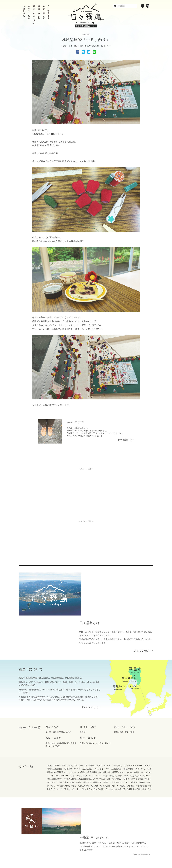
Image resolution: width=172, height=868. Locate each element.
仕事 (89, 700)
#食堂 (119, 746)
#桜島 (68, 743)
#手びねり (118, 722)
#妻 (124, 746)
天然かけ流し (51, 700)
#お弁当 (77, 726)
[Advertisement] (86, 489)
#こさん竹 (110, 746)
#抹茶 (119, 736)
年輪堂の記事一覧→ (142, 785)
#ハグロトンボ (95, 733)
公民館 (88, 46)
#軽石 (53, 743)
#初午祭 (126, 736)
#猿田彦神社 (128, 726)
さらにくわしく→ (144, 607)
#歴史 (144, 746)
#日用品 (115, 729)
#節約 (70, 722)
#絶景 (105, 733)
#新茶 (72, 733)
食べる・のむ (88, 684)
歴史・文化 (130, 689)
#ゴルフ (126, 739)
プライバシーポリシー (83, 852)
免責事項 (108, 852)
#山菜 (80, 743)
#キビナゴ (108, 722)
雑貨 (62, 689)
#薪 (113, 736)
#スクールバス (126, 729)
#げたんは (69, 729)
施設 (82, 46)
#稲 (109, 729)
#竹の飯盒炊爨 (137, 736)
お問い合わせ (65, 852)
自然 (116, 689)
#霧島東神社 (142, 743)
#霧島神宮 (58, 726)
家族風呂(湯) (64, 700)
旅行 (58, 703)
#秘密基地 (68, 726)
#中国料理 (59, 729)
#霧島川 (123, 743)
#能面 (120, 733)
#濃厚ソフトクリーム (112, 739)
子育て (83, 700)
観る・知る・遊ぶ (70, 46)
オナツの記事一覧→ (126, 440)
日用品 (68, 689)
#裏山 (126, 733)
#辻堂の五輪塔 (70, 736)
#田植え (132, 743)
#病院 (49, 726)
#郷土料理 (79, 722)
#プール (146, 733)
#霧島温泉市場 (84, 736)
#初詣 (79, 739)
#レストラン (87, 746)
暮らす (108, 700)
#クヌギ (67, 746)
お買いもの (52, 684)
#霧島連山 (117, 726)
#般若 (74, 743)
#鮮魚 (92, 722)
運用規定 (98, 852)
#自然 (72, 739)
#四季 (138, 746)
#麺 (105, 729)
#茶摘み (99, 722)
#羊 (56, 733)
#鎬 (92, 743)
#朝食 (49, 722)
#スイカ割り (99, 746)
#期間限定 (87, 739)
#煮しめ (115, 743)
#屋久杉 (147, 722)
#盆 (97, 743)
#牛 (86, 722)
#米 (52, 733)
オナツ (106, 46)
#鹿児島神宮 (92, 729)
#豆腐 (78, 733)
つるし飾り (96, 46)
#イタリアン (52, 739)
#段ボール (93, 726)
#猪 (100, 729)
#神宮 (137, 729)
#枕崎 (87, 743)
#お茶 (147, 736)
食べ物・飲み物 (52, 689)
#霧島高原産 (105, 743)
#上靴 (66, 739)
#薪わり (142, 739)
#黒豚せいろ (140, 726)
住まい (95, 700)
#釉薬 (85, 733)
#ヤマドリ (76, 746)
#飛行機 (130, 746)
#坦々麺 (107, 736)
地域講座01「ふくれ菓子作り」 (49, 134)
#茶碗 (84, 726)
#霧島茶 (134, 739)
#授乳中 (112, 733)
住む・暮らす (88, 695)
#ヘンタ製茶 (80, 729)
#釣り (60, 736)
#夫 (60, 739)
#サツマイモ (97, 736)
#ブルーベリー (105, 726)
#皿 (140, 733)
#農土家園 (51, 736)
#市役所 (60, 743)
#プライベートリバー (133, 722)
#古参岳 (133, 733)
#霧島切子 (97, 739)
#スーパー (64, 733)
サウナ (52, 703)
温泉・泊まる (53, 695)
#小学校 (57, 722)
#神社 (64, 722)
